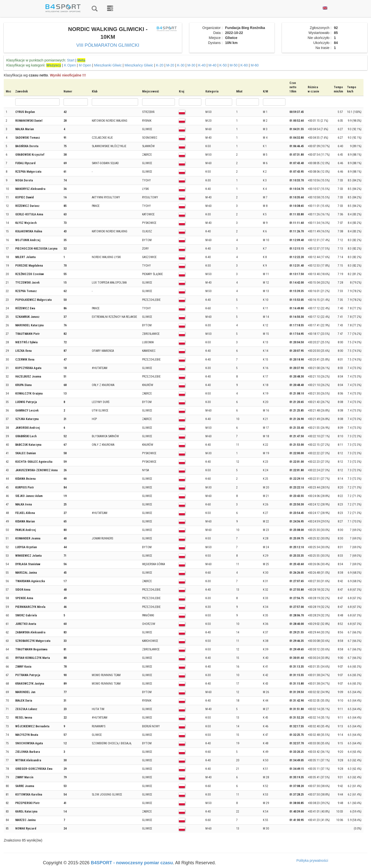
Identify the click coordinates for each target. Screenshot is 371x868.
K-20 (160, 65)
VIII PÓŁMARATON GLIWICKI (108, 45)
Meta (81, 60)
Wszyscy (54, 65)
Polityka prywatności (312, 861)
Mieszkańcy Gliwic (139, 65)
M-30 (191, 65)
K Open (70, 65)
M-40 (212, 65)
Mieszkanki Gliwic (108, 65)
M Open (85, 65)
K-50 (223, 65)
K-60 (244, 65)
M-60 (255, 65)
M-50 (234, 65)
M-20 (170, 65)
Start (71, 60)
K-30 (181, 65)
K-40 (202, 65)
